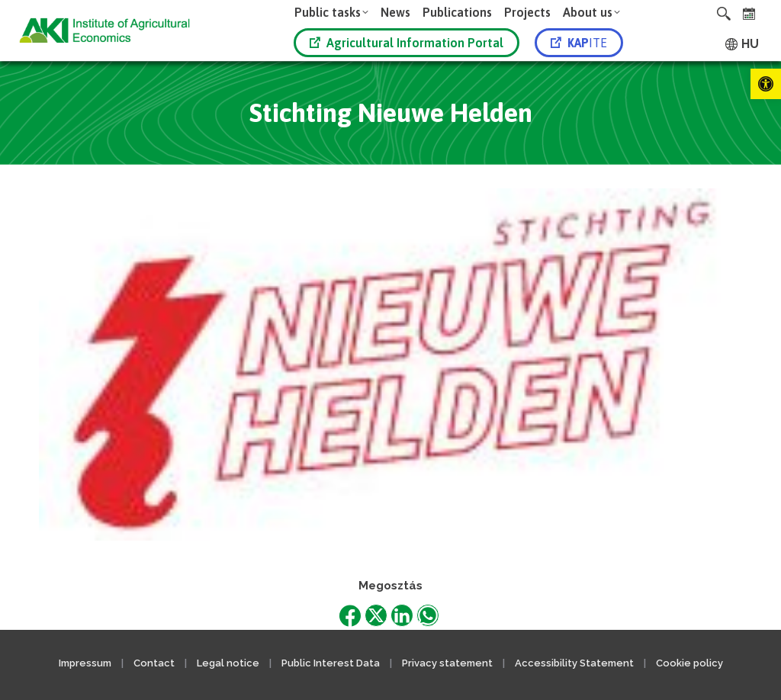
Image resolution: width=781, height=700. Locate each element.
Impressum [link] (85, 663)
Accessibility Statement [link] (574, 663)
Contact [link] (154, 663)
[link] (766, 84)
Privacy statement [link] (447, 663)
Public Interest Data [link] (331, 663)
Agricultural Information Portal (407, 43)
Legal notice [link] (229, 663)
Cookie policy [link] (689, 663)
